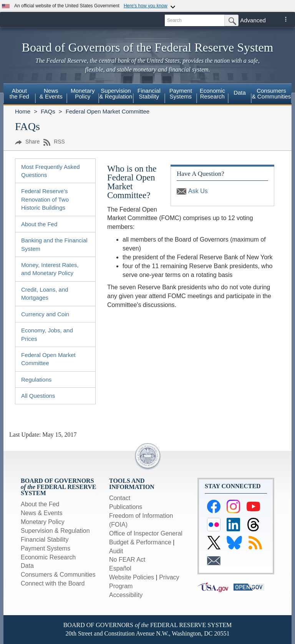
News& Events (51, 93)
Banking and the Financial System (54, 244)
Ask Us (198, 191)
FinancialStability (149, 93)
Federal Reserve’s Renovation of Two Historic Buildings (45, 199)
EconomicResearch (212, 93)
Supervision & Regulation (55, 531)
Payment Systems (46, 548)
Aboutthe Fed (19, 93)
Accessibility (126, 595)
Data (240, 93)
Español (120, 568)
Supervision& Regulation (116, 93)
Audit (116, 551)
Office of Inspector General (146, 533)
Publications (126, 507)
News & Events (41, 513)
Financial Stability (45, 540)
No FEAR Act (127, 560)
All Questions (38, 396)
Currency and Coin (45, 314)
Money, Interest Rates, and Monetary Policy (50, 269)
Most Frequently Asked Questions (51, 171)
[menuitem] (19, 95)
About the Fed (39, 224)
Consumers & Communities (272, 93)
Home (23, 111)
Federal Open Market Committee (108, 111)
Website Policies (132, 577)
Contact (120, 498)
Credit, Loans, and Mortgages (45, 294)
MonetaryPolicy (83, 93)
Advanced (253, 20)
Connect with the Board (53, 583)
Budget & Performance (140, 542)
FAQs (48, 111)
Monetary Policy (43, 522)
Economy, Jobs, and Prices (47, 334)
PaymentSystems (181, 93)
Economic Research (48, 557)
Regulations (36, 380)
